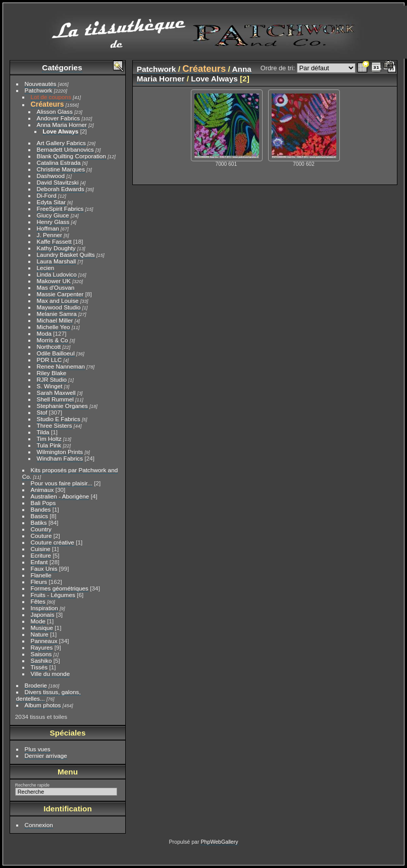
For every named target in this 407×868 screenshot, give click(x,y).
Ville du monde (50, 674)
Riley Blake (52, 373)
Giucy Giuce (53, 215)
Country (41, 529)
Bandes (41, 509)
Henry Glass (53, 222)
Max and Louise (58, 301)
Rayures (42, 647)
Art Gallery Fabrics (61, 143)
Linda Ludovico (57, 274)
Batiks (39, 522)
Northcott (49, 347)
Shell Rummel (55, 399)
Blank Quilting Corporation (71, 156)
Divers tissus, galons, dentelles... (48, 695)
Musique (42, 628)
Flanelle (41, 575)
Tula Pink (49, 445)
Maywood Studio (59, 307)
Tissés (39, 667)
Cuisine (41, 549)
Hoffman (48, 228)
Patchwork (39, 90)
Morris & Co (53, 340)
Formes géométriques (60, 588)
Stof (42, 412)
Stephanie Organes (62, 406)
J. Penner (49, 235)
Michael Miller (55, 320)
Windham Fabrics (60, 458)
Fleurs (39, 582)
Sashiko (41, 660)
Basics (40, 516)
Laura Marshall (57, 261)
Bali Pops (43, 503)
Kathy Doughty (56, 248)
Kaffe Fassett (54, 241)
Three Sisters (55, 425)
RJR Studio (52, 379)
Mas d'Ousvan (56, 287)
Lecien (46, 268)
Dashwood (51, 176)
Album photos (43, 705)
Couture (41, 536)
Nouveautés (41, 84)
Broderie (36, 685)
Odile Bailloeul (56, 353)
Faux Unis (44, 568)
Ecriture (41, 555)
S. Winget (50, 386)
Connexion (39, 825)
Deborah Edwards (61, 189)
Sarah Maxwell (56, 393)
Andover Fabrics (59, 118)
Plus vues (38, 749)
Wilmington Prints (60, 452)
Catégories (62, 67)
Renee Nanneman (61, 366)
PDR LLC (49, 360)
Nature (40, 634)
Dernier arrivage (46, 756)
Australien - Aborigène (60, 496)
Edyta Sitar (52, 202)
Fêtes (38, 601)
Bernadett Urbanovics (65, 149)
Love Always (61, 131)
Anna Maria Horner (62, 125)
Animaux (42, 490)
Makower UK (54, 281)
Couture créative (53, 542)
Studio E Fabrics (59, 419)
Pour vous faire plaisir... (62, 483)
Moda (44, 333)
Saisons (41, 654)
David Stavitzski (58, 182)
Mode (38, 621)
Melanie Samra (57, 314)
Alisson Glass (55, 111)
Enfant (39, 562)
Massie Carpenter (60, 294)
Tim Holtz (49, 439)
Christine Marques (61, 169)
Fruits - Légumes (53, 595)
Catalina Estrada (59, 163)
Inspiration (44, 608)
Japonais (43, 614)
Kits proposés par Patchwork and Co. (70, 473)
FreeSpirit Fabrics (60, 209)
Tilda (43, 432)
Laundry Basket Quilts (66, 255)
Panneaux (44, 641)
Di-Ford (47, 195)
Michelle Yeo (54, 327)
